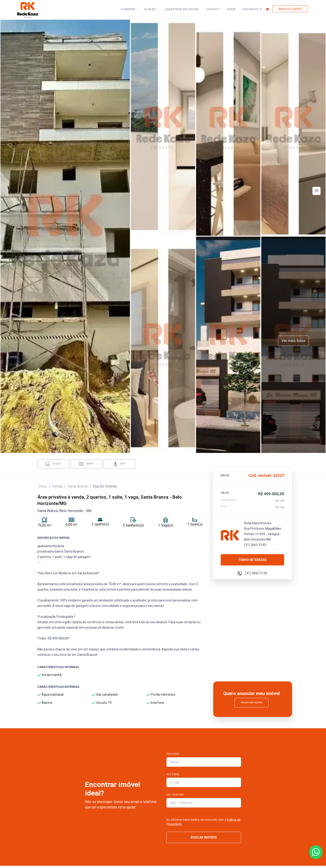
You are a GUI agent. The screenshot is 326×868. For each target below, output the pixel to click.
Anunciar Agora (252, 703)
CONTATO (213, 9)
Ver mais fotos (293, 341)
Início (43, 486)
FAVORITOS (256, 9)
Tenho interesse (252, 558)
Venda (57, 486)
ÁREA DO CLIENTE (290, 9)
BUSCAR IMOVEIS (204, 837)
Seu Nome (173, 754)
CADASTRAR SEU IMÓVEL (182, 9)
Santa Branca (78, 486)
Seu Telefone (175, 795)
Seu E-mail (173, 774)
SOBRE (231, 9)
